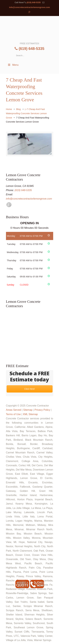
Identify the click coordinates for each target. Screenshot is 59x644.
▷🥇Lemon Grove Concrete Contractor (30, 29)
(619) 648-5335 (34, 2)
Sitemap (28, 410)
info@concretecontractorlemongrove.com (29, 7)
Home (9, 109)
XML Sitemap (30, 414)
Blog (18, 109)
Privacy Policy (42, 410)
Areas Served (14, 410)
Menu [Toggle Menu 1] (13, 65)
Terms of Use (13, 414)
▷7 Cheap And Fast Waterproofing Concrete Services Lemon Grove (26, 113)
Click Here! (29, 389)
